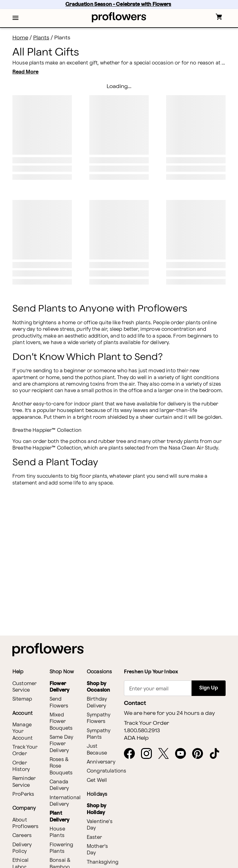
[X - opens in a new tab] (166, 754)
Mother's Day (97, 850)
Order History (21, 766)
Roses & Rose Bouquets (61, 766)
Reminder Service (24, 782)
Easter (94, 837)
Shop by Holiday (97, 809)
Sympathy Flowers (99, 718)
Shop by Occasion (98, 687)
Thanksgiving (103, 862)
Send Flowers (59, 702)
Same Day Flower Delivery (61, 744)
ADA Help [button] (136, 738)
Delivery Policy (22, 848)
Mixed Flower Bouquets (61, 722)
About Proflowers (26, 823)
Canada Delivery (59, 785)
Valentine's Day (100, 825)
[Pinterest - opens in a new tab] (200, 754)
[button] (15, 18)
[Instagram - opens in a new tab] (149, 754)
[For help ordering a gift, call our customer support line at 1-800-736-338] (119, 17)
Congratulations (106, 771)
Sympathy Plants (99, 734)
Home (20, 38)
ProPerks (23, 794)
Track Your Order (25, 751)
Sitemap (22, 699)
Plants (41, 38)
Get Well (97, 780)
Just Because (97, 750)
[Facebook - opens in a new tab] (132, 754)
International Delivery (65, 801)
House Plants (57, 832)
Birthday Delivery (97, 702)
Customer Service (24, 687)
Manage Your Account (22, 732)
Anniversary (101, 762)
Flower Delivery (59, 687)
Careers (22, 836)
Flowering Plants (61, 848)
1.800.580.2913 (142, 731)
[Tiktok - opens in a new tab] (217, 754)
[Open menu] (15, 18)
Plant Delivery (59, 817)
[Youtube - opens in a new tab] (183, 754)
